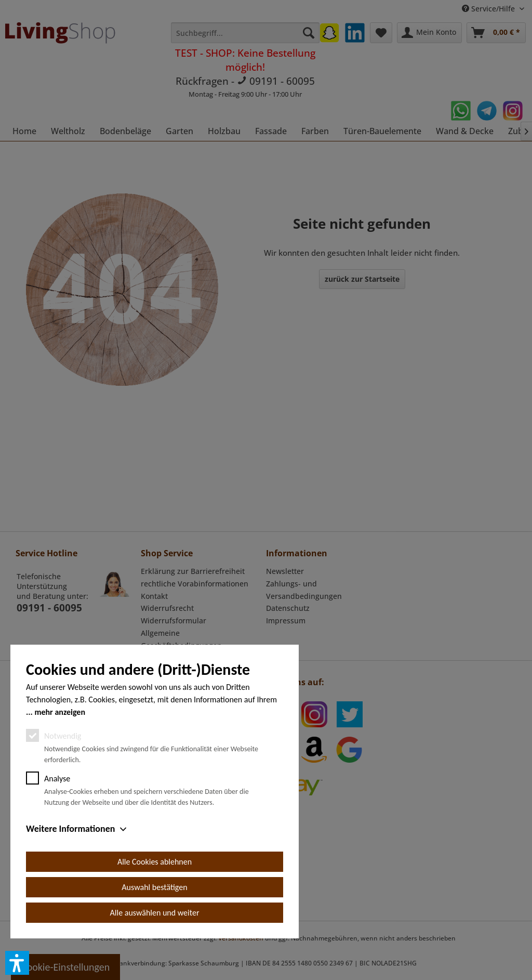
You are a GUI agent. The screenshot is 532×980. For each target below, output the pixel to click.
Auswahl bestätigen (154, 887)
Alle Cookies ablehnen (155, 862)
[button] (17, 963)
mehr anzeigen (60, 712)
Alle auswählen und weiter (155, 913)
